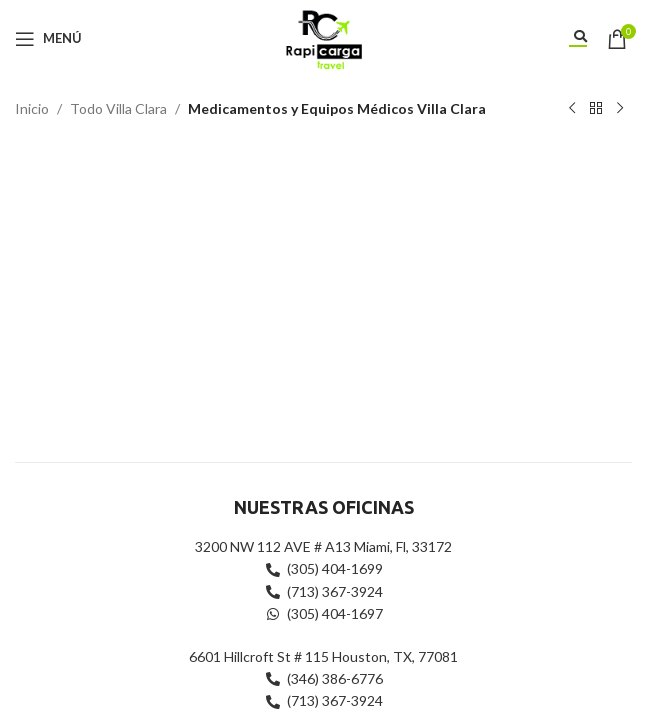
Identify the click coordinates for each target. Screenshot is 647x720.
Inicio (32, 108)
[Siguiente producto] (620, 109)
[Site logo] (323, 36)
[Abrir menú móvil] (48, 39)
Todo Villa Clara (118, 108)
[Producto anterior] (572, 109)
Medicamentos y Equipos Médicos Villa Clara (337, 108)
